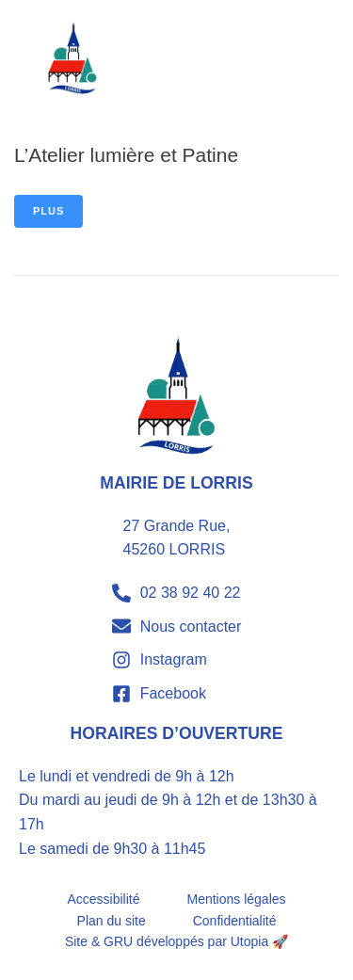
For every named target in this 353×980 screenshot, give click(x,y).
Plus (48, 211)
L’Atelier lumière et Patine (126, 155)
